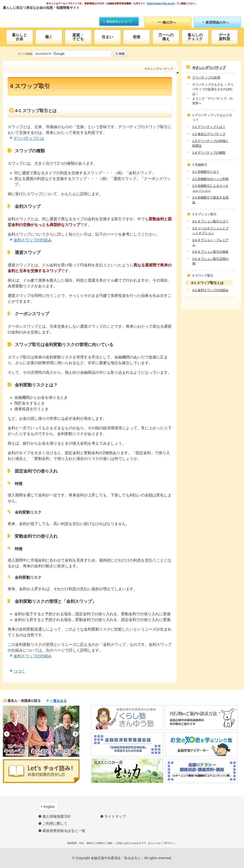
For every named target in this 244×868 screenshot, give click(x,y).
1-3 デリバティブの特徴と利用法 (210, 143)
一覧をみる (58, 701)
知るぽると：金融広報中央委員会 (47, 16)
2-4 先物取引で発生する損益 (210, 200)
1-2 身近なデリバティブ (209, 134)
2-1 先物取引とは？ (206, 172)
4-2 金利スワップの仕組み (210, 290)
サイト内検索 (25, 54)
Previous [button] (7, 734)
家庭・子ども (78, 37)
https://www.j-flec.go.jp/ (161, 3)
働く (49, 37)
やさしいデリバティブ (209, 68)
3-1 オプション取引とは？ (210, 221)
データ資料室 (224, 37)
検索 (122, 54)
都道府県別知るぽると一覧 (64, 831)
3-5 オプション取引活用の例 (210, 261)
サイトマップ (115, 816)
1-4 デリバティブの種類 (209, 153)
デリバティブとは (29, 138)
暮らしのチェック (195, 37)
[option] (16, 731)
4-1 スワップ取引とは (207, 283)
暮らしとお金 (20, 37)
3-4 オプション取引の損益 (210, 252)
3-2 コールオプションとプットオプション (210, 231)
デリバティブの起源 (206, 77)
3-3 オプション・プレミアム (210, 242)
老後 (137, 37)
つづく (19, 671)
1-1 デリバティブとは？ (209, 127)
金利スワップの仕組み (33, 240)
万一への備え (166, 37)
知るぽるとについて (119, 21)
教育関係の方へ (217, 22)
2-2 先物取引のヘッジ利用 (210, 179)
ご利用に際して (55, 823)
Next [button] (75, 734)
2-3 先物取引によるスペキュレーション (210, 188)
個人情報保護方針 (57, 816)
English (49, 807)
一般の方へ (168, 22)
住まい (107, 37)
